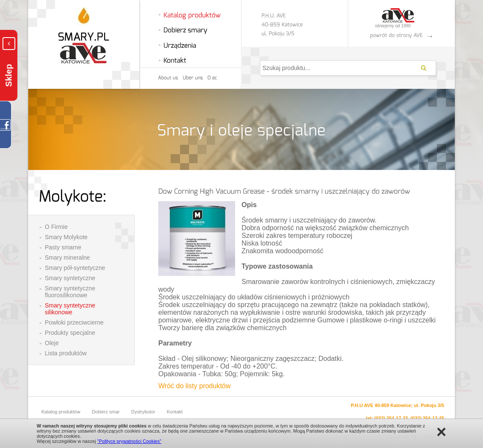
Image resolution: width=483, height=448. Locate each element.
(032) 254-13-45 (427, 418)
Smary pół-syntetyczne (75, 268)
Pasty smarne (63, 247)
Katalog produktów (61, 412)
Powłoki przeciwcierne (74, 322)
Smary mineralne (67, 258)
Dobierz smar (106, 412)
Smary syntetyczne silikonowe (70, 309)
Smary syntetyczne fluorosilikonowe (70, 292)
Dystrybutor (143, 412)
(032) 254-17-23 (391, 418)
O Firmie (56, 227)
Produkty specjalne (70, 333)
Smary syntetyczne (70, 278)
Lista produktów (66, 353)
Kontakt (175, 412)
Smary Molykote (66, 237)
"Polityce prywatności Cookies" (129, 441)
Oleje (52, 343)
